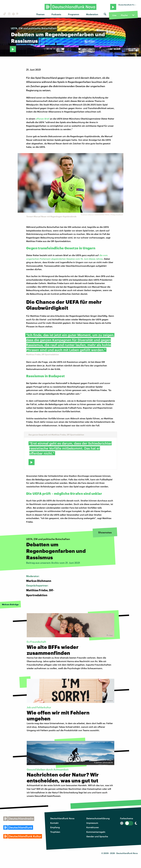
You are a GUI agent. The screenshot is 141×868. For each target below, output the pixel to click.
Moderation (92, 14)
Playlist (124, 15)
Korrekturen (93, 827)
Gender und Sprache (97, 836)
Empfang (55, 827)
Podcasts (56, 14)
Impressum (92, 823)
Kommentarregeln (96, 832)
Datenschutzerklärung (98, 818)
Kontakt (54, 823)
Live (114, 15)
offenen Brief (43, 119)
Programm (74, 14)
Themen (40, 14)
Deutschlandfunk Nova (62, 818)
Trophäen (55, 832)
